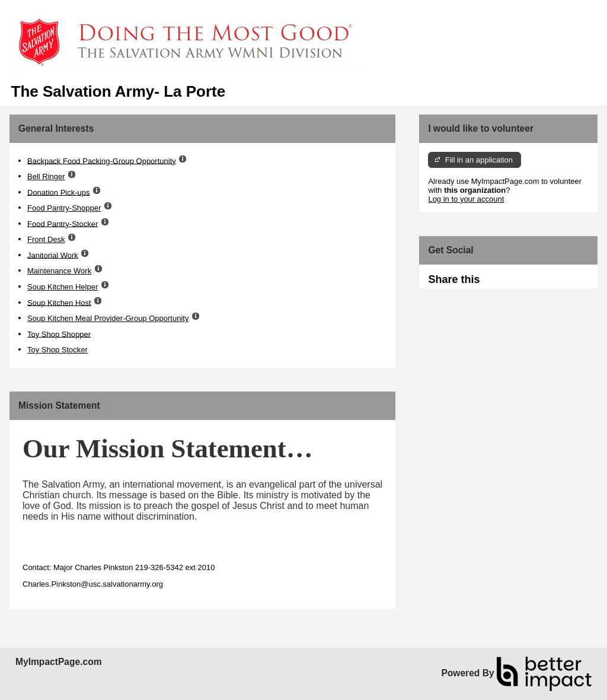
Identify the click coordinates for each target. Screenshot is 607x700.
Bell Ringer (46, 176)
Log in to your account (466, 199)
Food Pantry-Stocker (63, 223)
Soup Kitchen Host (59, 302)
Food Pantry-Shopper (64, 208)
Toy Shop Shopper (59, 334)
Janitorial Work (53, 255)
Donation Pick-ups (59, 192)
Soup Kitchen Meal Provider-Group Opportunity (108, 318)
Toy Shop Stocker (57, 350)
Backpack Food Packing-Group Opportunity (102, 160)
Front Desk (46, 239)
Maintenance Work (59, 271)
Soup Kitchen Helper (63, 287)
